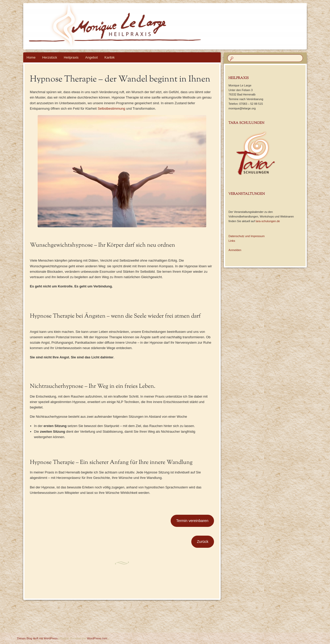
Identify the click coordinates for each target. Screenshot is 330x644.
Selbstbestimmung (112, 108)
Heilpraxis (71, 57)
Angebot (92, 57)
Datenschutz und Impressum (246, 236)
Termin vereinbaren (192, 521)
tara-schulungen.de (268, 221)
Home (31, 57)
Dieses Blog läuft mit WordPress (37, 638)
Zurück (203, 542)
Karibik (110, 57)
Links (232, 241)
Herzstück (50, 57)
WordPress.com (97, 638)
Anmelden (235, 250)
